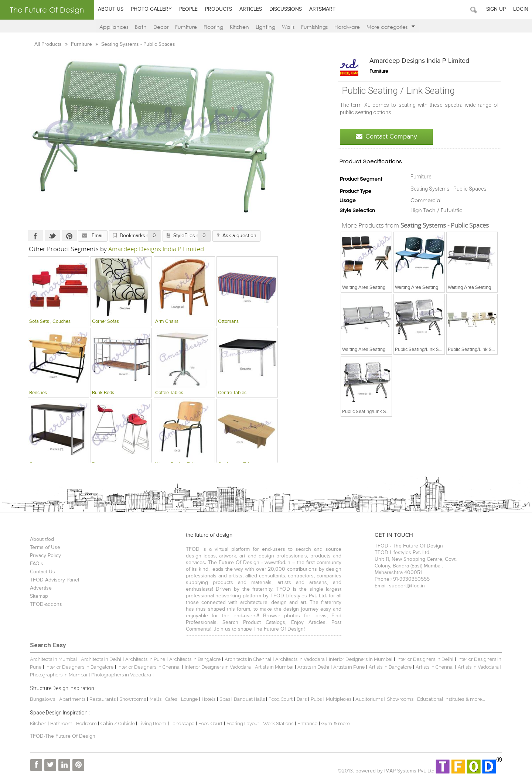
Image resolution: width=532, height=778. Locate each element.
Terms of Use (45, 547)
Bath (141, 27)
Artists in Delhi (313, 667)
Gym (327, 724)
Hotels (209, 699)
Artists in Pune (349, 667)
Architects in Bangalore (195, 659)
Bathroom (62, 724)
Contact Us (42, 572)
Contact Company (386, 137)
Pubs (316, 699)
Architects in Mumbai (53, 659)
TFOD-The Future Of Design (63, 736)
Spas (225, 699)
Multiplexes (339, 699)
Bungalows (42, 699)
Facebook (35, 236)
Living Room (152, 724)
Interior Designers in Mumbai (361, 659)
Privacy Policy (45, 556)
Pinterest (69, 236)
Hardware (347, 27)
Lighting (265, 27)
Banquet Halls (250, 699)
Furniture (186, 27)
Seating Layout (243, 724)
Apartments (72, 699)
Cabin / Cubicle (118, 724)
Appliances (114, 27)
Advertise (41, 588)
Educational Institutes (441, 699)
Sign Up (496, 9)
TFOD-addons (46, 604)
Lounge (189, 699)
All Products (49, 44)
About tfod (42, 539)
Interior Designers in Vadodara (218, 667)
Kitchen (239, 27)
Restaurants (103, 699)
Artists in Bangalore (390, 667)
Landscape (182, 724)
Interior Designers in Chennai (149, 667)
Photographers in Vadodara (121, 675)
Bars (302, 699)
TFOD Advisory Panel (54, 580)
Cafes (171, 699)
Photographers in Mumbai (59, 675)
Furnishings (314, 27)
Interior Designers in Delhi (425, 659)
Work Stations (278, 724)
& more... (475, 699)
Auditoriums (369, 699)
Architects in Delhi (101, 659)
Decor (161, 27)
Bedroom (87, 724)
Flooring (213, 27)
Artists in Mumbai (274, 667)
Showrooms (133, 699)
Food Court (281, 699)
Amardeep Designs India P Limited (419, 61)
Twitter (52, 236)
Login (521, 9)
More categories (391, 27)
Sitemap (39, 596)
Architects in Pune (145, 659)
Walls (288, 27)
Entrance (307, 724)
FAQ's (37, 564)
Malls (156, 699)
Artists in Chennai (435, 667)
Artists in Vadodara (478, 667)
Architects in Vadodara (300, 659)
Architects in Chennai (248, 659)
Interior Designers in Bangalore (79, 667)
